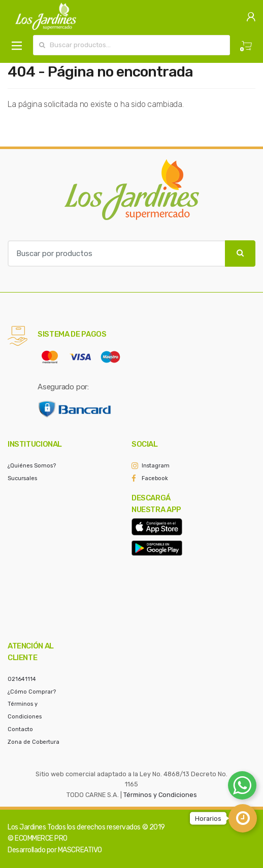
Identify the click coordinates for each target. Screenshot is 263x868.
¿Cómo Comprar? (32, 692)
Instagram (156, 466)
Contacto (20, 729)
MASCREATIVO (80, 850)
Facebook (155, 478)
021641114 (22, 679)
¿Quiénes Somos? (32, 466)
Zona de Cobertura (34, 742)
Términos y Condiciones (160, 795)
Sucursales (22, 478)
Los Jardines (27, 827)
